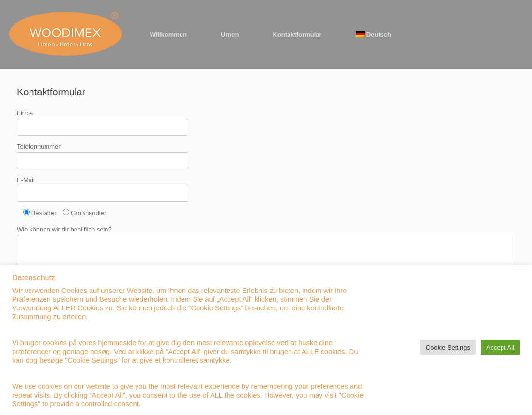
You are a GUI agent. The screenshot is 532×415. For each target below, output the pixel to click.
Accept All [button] (500, 347)
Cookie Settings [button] (448, 347)
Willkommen (168, 35)
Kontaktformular (297, 35)
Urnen (230, 35)
